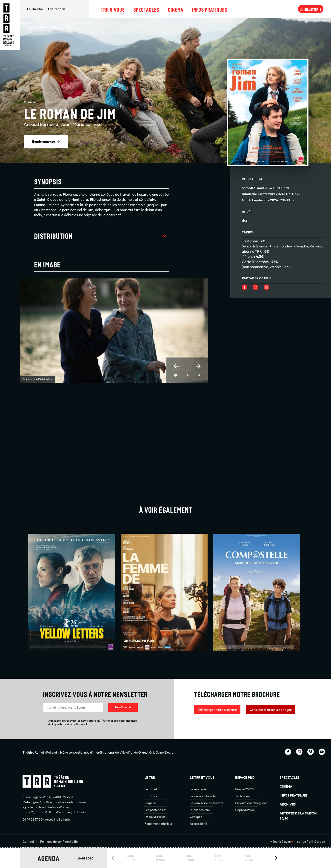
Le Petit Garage (314, 842)
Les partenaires (155, 810)
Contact (28, 842)
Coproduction (245, 810)
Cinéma (175, 9)
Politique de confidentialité (59, 842)
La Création (57, 9)
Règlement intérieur (158, 824)
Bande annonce (44, 142)
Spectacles (146, 9)
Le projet (151, 789)
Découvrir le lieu (156, 817)
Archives (288, 804)
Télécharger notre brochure (217, 710)
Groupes (196, 817)
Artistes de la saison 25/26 (298, 816)
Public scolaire (200, 810)
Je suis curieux (200, 789)
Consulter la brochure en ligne (271, 710)
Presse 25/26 (244, 789)
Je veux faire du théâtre (207, 803)
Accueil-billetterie (57, 820)
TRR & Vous (113, 9)
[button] (176, 366)
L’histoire (151, 796)
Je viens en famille (203, 796)
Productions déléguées (251, 803)
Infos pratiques (210, 9)
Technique (242, 796)
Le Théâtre (35, 9)
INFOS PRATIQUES (294, 795)
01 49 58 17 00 (33, 820)
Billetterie (313, 9)
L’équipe (150, 803)
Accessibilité (198, 824)
